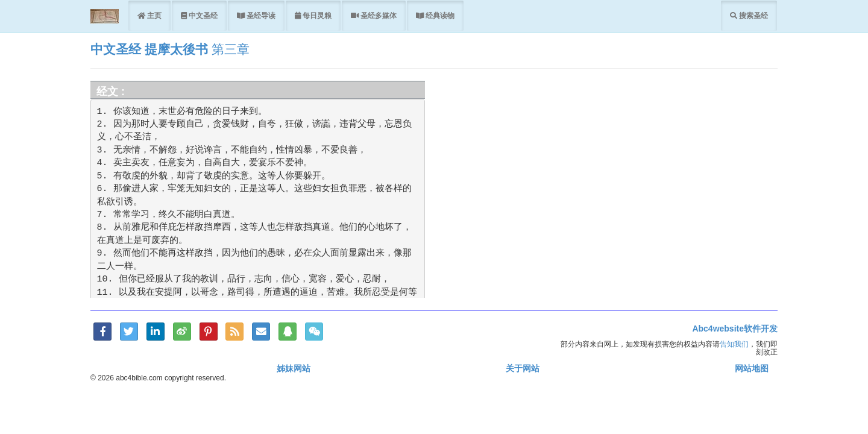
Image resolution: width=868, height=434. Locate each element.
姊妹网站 (294, 368)
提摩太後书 (176, 49)
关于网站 (523, 368)
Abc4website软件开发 (735, 329)
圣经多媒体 (378, 15)
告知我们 (734, 344)
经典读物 (439, 15)
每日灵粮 (316, 15)
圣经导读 (260, 15)
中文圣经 (202, 15)
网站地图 (752, 368)
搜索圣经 (753, 15)
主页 (153, 15)
